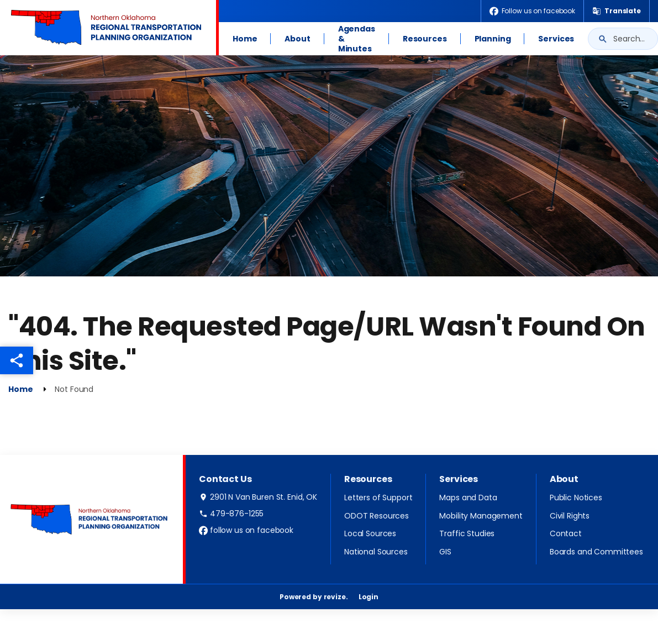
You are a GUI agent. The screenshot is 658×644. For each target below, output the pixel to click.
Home (245, 39)
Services (556, 39)
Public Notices (576, 498)
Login (369, 597)
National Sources (376, 552)
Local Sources (370, 533)
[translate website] (617, 11)
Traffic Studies (467, 533)
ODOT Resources (377, 516)
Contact (566, 533)
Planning (493, 39)
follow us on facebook (246, 530)
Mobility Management (481, 516)
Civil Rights (570, 516)
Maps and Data (468, 498)
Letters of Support (378, 498)
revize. (336, 597)
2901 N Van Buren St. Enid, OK (258, 497)
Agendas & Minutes (357, 39)
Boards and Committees (596, 552)
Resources (425, 39)
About (297, 39)
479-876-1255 (231, 514)
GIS (445, 552)
